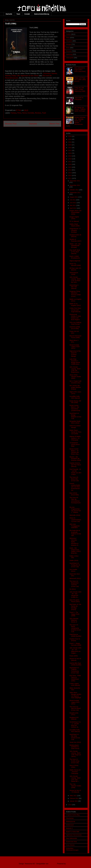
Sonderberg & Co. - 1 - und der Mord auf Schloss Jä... (75, 724)
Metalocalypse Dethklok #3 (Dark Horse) (74, 747)
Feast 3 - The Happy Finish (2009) (74, 614)
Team (18, 14)
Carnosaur (47, 73)
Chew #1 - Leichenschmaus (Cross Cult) (75, 520)
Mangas (69, 44)
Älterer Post (54, 124)
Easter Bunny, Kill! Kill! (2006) (75, 402)
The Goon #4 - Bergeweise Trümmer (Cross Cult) (74, 584)
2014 (70, 170)
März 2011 (74, 796)
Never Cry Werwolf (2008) (75, 264)
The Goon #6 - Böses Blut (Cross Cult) (74, 479)
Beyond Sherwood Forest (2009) (75, 337)
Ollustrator (53, 864)
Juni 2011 (73, 203)
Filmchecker (70, 818)
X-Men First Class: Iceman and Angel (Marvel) (75, 310)
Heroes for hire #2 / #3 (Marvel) (75, 791)
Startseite (9, 14)
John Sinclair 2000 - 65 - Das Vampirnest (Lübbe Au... (75, 594)
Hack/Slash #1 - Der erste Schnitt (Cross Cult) (75, 737)
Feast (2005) (74, 656)
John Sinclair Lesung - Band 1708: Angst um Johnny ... (75, 754)
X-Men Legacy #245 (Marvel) (75, 684)
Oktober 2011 (74, 190)
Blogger (69, 864)
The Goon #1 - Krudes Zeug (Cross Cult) (74, 761)
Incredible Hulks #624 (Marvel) (75, 397)
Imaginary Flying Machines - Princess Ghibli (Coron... (75, 294)
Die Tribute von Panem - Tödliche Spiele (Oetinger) (80, 109)
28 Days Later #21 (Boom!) (75, 269)
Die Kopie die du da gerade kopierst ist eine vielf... (75, 533)
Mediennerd (70, 825)
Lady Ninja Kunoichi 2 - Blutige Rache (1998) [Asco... (75, 362)
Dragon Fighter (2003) (74, 218)
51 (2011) (73, 589)
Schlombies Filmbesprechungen (72, 849)
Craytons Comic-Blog (73, 815)
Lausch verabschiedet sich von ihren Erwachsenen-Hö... (75, 487)
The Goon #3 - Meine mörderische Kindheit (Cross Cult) (75, 628)
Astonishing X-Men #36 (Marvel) (74, 287)
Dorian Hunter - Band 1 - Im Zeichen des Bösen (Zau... (75, 451)
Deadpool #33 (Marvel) (74, 718)
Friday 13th (16, 76)
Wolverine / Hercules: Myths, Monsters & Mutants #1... (74, 542)
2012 (70, 175)
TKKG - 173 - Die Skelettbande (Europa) (75, 246)
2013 (70, 173)
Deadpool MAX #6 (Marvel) (75, 236)
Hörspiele (69, 41)
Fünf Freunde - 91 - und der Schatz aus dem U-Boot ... (75, 472)
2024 (70, 142)
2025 (70, 139)
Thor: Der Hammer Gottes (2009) (75, 786)
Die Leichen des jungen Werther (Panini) (75, 387)
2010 (70, 805)
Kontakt (27, 14)
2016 (70, 164)
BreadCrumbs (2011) (74, 714)
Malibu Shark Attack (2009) (75, 225)
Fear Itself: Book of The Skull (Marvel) (75, 252)
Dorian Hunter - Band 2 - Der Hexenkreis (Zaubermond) (75, 408)
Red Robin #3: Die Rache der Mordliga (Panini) (75, 607)
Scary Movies (70, 845)
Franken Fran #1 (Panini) (75, 640)
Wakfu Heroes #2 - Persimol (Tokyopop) (75, 772)
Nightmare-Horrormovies (74, 835)
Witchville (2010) (75, 515)
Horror (24, 113)
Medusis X (69, 828)
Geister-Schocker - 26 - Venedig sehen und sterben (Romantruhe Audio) (76, 122)
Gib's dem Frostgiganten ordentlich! (75, 526)
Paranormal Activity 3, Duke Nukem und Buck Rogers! (75, 317)
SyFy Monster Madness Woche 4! (74, 620)
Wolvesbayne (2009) (74, 273)
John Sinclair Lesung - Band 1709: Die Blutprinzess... (75, 370)
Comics (68, 34)
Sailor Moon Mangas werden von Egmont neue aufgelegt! (75, 695)
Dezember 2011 (75, 181)
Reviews (38, 113)
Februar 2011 (74, 798)
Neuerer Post (11, 124)
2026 (70, 136)
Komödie (31, 113)
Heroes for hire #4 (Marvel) (75, 659)
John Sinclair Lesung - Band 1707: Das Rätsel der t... (75, 779)
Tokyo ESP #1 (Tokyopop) (79, 99)
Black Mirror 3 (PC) (74, 341)
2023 (70, 145)
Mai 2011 (73, 205)
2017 (70, 162)
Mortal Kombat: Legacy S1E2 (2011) (75, 347)
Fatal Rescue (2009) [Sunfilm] (75, 635)
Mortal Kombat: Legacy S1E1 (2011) (75, 702)
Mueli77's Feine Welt (73, 832)
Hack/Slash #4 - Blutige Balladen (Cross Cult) (75, 416)
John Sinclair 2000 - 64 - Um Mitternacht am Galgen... (75, 650)
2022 (70, 148)
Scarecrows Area (71, 842)
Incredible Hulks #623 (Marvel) (75, 731)
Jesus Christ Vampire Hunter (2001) (75, 377)
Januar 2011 (74, 801)
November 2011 (75, 185)
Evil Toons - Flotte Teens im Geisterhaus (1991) (75, 678)
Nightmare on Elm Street (29, 76)
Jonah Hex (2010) (75, 742)
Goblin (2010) (74, 560)
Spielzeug (69, 54)
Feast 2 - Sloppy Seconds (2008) (75, 644)
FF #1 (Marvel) (74, 221)
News (68, 48)
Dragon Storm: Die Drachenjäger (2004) (75, 212)
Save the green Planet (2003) (75, 601)
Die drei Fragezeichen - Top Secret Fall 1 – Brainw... (75, 510)
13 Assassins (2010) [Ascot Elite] (75, 444)
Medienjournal (71, 822)
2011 (70, 178)
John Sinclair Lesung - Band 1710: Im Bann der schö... (75, 280)
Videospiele (70, 58)
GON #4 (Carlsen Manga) (75, 427)
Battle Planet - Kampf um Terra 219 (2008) (75, 432)
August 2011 (74, 197)
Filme (19, 113)
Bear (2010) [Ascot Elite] (74, 494)
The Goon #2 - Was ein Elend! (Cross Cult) (75, 708)
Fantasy (14, 113)
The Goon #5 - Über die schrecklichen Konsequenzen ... (75, 501)
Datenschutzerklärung (42, 14)
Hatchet (8, 76)
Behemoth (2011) (75, 578)
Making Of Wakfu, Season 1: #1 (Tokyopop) (75, 438)
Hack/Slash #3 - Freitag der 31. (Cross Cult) (75, 565)
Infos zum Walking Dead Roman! (75, 323)
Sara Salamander (72, 838)
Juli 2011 (73, 200)
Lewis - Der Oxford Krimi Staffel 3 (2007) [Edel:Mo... (75, 551)
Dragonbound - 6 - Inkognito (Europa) (75, 230)
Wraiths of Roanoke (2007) (75, 240)
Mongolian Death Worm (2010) (75, 422)
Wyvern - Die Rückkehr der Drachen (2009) (75, 459)
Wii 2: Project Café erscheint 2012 (75, 382)
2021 (70, 150)
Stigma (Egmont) (75, 261)
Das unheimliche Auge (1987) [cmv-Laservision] (80, 70)
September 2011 (75, 193)
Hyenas (54, 73)
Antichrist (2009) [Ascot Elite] (75, 328)
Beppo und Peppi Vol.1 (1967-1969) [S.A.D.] (80, 80)
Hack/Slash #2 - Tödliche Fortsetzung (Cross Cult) (75, 670)
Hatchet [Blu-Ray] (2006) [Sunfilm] (75, 664)
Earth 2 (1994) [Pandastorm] (75, 257)
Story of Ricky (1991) (74, 766)
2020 (70, 153)
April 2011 (73, 208)
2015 (70, 167)
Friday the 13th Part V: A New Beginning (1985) (80, 89)
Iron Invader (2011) (73, 570)
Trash (44, 113)
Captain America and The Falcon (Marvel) (75, 465)
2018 (70, 159)
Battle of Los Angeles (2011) (75, 305)
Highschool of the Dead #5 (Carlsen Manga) (75, 354)
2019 (70, 156)
